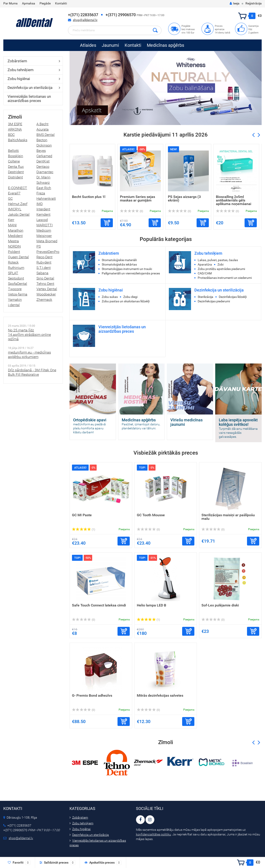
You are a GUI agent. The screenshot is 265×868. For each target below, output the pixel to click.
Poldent (14, 252)
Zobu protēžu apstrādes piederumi (221, 269)
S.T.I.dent (44, 268)
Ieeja (235, 3)
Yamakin (15, 300)
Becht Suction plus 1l (89, 197)
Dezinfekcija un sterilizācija (30, 88)
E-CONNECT (18, 188)
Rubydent (44, 262)
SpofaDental (18, 284)
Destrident (16, 172)
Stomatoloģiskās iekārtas (119, 264)
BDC (11, 135)
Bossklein (16, 156)
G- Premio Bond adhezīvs (92, 695)
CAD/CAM (205, 273)
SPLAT (13, 273)
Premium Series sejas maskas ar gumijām (137, 198)
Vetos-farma (18, 294)
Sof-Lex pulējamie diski (220, 605)
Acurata (43, 129)
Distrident (15, 177)
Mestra (13, 241)
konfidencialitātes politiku (153, 834)
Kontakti (61, 3)
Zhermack (44, 300)
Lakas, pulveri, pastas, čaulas (218, 260)
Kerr (11, 220)
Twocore (15, 289)
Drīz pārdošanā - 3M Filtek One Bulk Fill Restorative (32, 372)
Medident (15, 236)
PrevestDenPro (48, 252)
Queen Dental (18, 257)
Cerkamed (44, 156)
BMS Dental (46, 135)
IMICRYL (15, 209)
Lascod (42, 220)
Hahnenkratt (46, 198)
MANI (12, 225)
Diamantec (45, 172)
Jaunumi (110, 45)
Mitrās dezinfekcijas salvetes (160, 695)
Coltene (14, 161)
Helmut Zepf (18, 204)
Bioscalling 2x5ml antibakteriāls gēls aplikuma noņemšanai (234, 200)
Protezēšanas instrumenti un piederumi (225, 278)
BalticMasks (18, 140)
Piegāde (45, 3)
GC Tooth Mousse (151, 515)
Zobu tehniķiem (21, 70)
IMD (40, 204)
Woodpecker (46, 294)
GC (10, 198)
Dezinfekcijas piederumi (214, 301)
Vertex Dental (47, 289)
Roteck (13, 262)
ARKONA (15, 129)
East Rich (44, 188)
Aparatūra (205, 264)
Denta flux (16, 167)
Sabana (42, 273)
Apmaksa (29, 3)
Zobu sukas (110, 297)
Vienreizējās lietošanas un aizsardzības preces (29, 99)
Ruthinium (16, 268)
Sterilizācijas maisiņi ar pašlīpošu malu (228, 517)
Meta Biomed (47, 241)
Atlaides (88, 45)
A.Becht (42, 124)
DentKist (43, 161)
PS (39, 246)
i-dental (14, 305)
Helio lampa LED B (151, 605)
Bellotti (13, 151)
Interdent (43, 209)
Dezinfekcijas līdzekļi (233, 297)
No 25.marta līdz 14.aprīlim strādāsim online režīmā (29, 335)
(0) (84, 211)
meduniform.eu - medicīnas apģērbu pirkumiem (29, 355)
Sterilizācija (205, 297)
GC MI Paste (82, 515)
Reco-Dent (44, 257)
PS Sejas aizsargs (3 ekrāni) (184, 198)
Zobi (220, 264)
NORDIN (14, 246)
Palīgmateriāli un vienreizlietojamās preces (131, 273)
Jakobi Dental (19, 214)
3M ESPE (15, 124)
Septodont (16, 278)
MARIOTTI (45, 225)
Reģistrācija (254, 3)
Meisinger (44, 236)
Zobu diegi (130, 297)
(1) (84, 530)
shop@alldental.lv (85, 20)
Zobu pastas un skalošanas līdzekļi (126, 301)
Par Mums (10, 3)
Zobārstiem (17, 61)
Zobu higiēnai (19, 79)
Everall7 (14, 193)
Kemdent (43, 214)
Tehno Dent (45, 284)
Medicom (44, 230)
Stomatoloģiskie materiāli (119, 260)
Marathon (16, 230)
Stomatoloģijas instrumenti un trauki (127, 269)
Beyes (41, 151)
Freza (41, 193)
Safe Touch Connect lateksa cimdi (99, 605)
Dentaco (43, 167)
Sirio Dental (45, 278)
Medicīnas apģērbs (165, 45)
